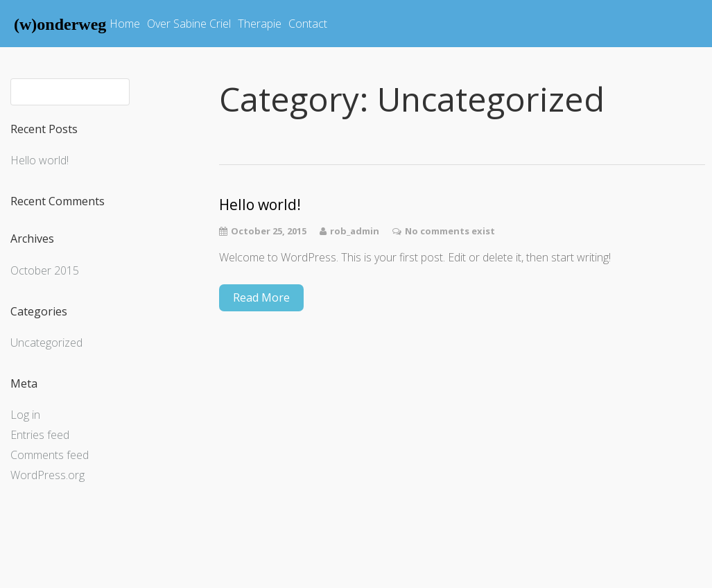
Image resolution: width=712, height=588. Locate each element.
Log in (25, 415)
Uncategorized (46, 343)
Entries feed (40, 435)
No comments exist (450, 231)
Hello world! (40, 160)
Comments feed (50, 455)
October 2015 (45, 270)
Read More (261, 297)
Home (125, 24)
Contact (308, 24)
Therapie (260, 24)
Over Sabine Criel (189, 24)
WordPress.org (47, 475)
